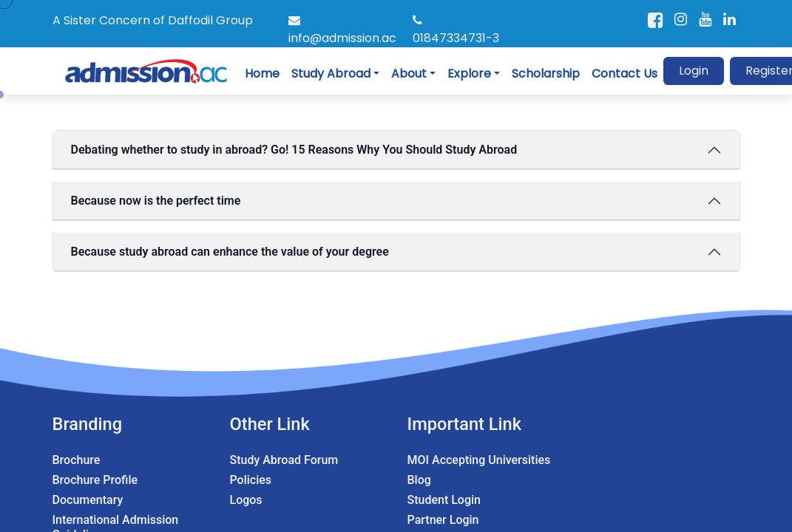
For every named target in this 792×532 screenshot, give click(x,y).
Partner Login (443, 520)
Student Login (444, 500)
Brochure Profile (95, 480)
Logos (246, 500)
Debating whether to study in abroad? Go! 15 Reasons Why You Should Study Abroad (294, 150)
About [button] (409, 74)
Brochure (77, 460)
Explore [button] (469, 74)
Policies (251, 480)
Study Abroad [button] (331, 74)
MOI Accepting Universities (479, 460)
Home (262, 74)
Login (694, 71)
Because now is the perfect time (156, 201)
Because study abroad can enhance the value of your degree (230, 252)
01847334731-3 (456, 30)
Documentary (88, 500)
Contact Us (625, 74)
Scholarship (546, 74)
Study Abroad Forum (284, 460)
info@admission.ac (342, 30)
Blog (419, 480)
